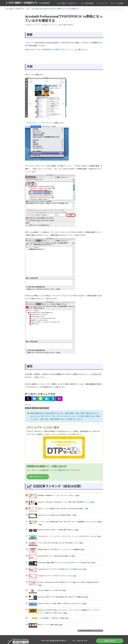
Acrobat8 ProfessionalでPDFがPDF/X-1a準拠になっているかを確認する (55, 9)
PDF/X (46, 408)
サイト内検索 (117, 3)
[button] (28, 399)
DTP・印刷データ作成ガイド (22, 3)
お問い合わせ (110, 641)
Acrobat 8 (35, 408)
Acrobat (28, 408)
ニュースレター (102, 3)
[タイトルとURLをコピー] (53, 399)
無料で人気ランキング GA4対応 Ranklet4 (90, 631)
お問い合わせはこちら (38, 477)
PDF (28, 9)
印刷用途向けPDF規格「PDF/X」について (58, 50)
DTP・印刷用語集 (87, 3)
